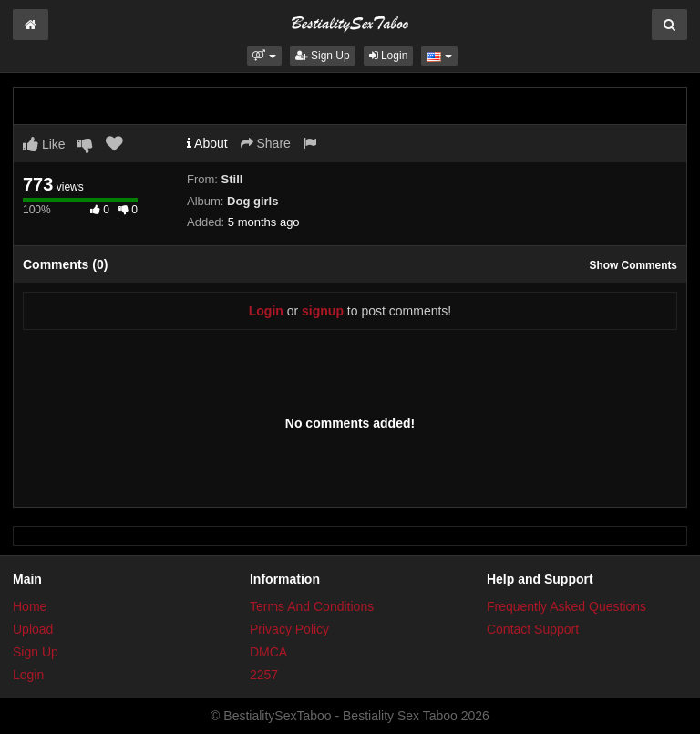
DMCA (268, 652)
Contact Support (533, 629)
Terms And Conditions (312, 606)
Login (389, 56)
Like (44, 144)
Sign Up (323, 56)
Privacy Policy (289, 629)
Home (30, 606)
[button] (264, 56)
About (207, 143)
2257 (264, 675)
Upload (33, 629)
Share (266, 143)
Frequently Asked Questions (566, 606)
